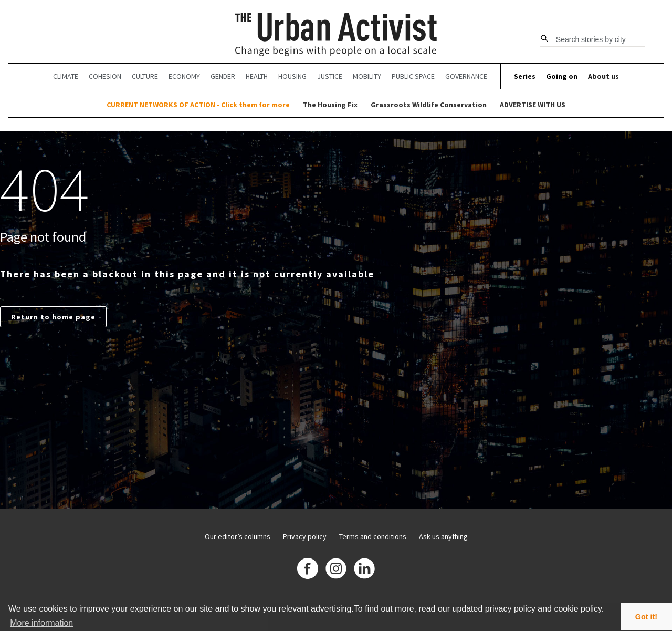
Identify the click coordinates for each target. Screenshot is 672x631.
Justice (330, 76)
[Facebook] (308, 570)
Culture (145, 76)
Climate (66, 76)
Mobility (367, 76)
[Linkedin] (364, 570)
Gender (223, 76)
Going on (562, 76)
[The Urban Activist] (336, 35)
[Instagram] (336, 570)
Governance (466, 76)
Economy (184, 76)
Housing (292, 76)
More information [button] (41, 623)
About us (603, 76)
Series (525, 76)
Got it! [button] (646, 617)
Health (257, 76)
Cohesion (105, 76)
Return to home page (53, 317)
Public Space (413, 76)
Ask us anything (443, 536)
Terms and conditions (373, 536)
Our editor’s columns (238, 536)
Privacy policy (305, 536)
